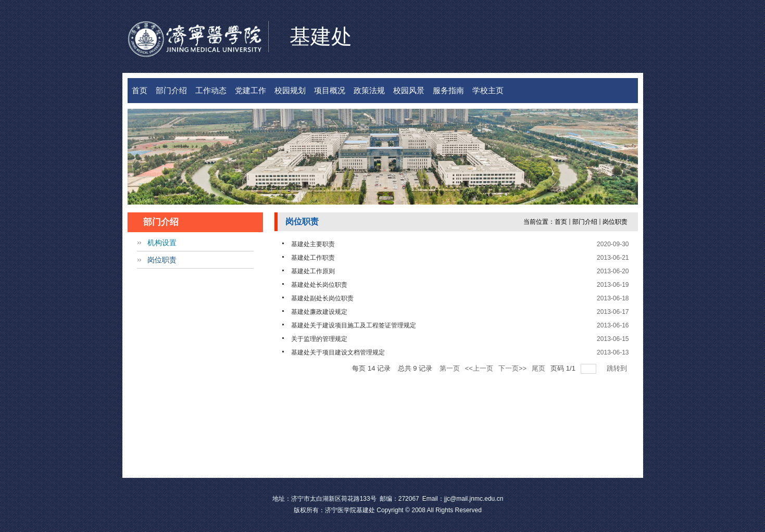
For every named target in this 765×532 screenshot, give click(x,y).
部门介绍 (585, 222)
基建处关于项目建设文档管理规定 (338, 352)
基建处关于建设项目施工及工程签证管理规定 (354, 325)
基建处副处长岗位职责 (322, 298)
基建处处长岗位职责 (319, 285)
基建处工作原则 (313, 271)
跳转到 (618, 368)
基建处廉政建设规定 (319, 312)
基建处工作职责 (313, 258)
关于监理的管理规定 (319, 339)
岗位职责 (615, 222)
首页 (561, 222)
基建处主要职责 (313, 244)
